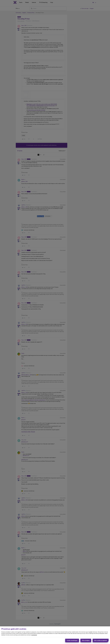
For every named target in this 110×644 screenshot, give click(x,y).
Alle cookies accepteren (101, 640)
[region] (55, 635)
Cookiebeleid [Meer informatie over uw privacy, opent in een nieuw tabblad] (34, 635)
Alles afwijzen (86, 640)
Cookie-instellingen (72, 640)
